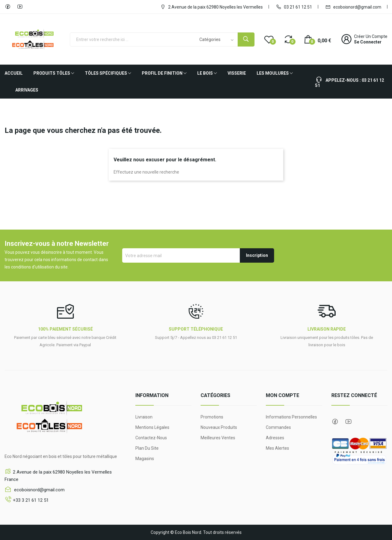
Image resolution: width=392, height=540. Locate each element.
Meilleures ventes (218, 438)
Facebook (8, 7)
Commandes (278, 427)
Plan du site (147, 448)
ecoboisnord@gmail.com (353, 7)
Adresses (275, 438)
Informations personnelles (291, 417)
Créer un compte (371, 36)
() (269, 39)
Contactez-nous (151, 438)
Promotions (212, 417)
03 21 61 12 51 (294, 7)
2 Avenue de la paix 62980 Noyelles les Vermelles (211, 7)
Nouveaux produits (219, 427)
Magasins (145, 459)
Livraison (144, 417)
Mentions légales (152, 427)
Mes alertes (277, 448)
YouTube (20, 7)
